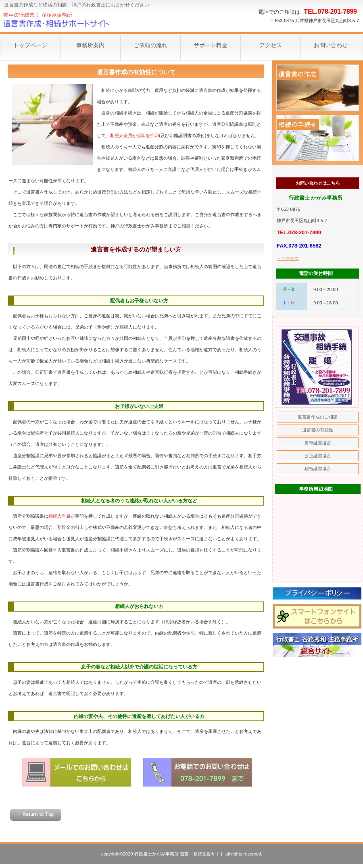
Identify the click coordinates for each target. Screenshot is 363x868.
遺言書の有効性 (318, 430)
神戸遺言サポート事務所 (81, 20)
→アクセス (288, 258)
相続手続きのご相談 (318, 138)
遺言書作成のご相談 (318, 88)
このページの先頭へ (36, 815)
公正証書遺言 (318, 456)
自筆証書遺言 (318, 443)
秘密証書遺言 (318, 468)
